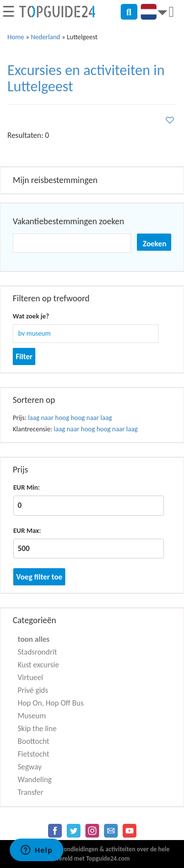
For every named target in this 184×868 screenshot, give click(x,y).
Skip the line (37, 728)
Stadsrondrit (37, 652)
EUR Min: (26, 487)
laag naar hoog (49, 418)
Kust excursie (38, 665)
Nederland (46, 37)
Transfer (30, 792)
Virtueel (30, 677)
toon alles (34, 639)
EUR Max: (27, 531)
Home (16, 37)
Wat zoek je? (31, 316)
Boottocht (33, 741)
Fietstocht (33, 754)
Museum (32, 716)
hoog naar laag (91, 418)
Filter (24, 356)
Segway (30, 767)
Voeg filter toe (39, 577)
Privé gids (33, 690)
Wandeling (35, 779)
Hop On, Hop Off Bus (51, 703)
